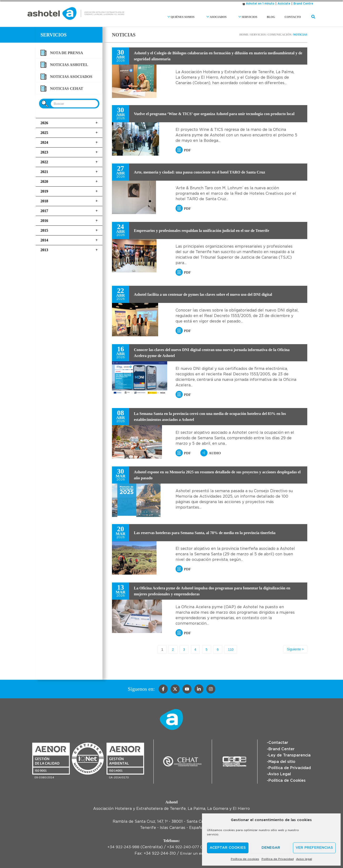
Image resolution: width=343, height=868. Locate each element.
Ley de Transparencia (290, 755)
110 (228, 649)
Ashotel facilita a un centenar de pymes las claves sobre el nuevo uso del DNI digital (210, 294)
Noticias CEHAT (67, 89)
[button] (185, 17)
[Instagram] (211, 689)
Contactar (278, 743)
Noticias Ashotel (69, 65)
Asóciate (284, 4)
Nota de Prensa (66, 53)
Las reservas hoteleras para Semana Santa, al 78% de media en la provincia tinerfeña (212, 533)
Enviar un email (194, 853)
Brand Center (282, 749)
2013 (69, 250)
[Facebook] (163, 689)
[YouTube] (187, 689)
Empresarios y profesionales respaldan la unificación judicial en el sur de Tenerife (208, 230)
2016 (69, 221)
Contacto (295, 17)
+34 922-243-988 (123, 847)
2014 (69, 240)
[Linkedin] (199, 689)
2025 (69, 133)
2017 (69, 211)
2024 (69, 142)
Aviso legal (304, 859)
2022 (69, 162)
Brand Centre (303, 4)
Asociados (229, 17)
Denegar (271, 848)
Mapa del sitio (282, 762)
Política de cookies (245, 859)
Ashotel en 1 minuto (260, 4)
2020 (69, 181)
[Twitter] (175, 689)
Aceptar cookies (228, 848)
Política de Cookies (287, 781)
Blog (277, 17)
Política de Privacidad (278, 859)
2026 (69, 123)
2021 (69, 172)
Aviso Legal (280, 774)
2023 (69, 152)
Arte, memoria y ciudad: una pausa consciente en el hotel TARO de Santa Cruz (206, 172)
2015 (69, 230)
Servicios (256, 17)
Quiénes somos (197, 17)
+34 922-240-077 (183, 847)
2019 (69, 191)
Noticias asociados (71, 77)
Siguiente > (295, 649)
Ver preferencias (314, 848)
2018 (69, 201)
